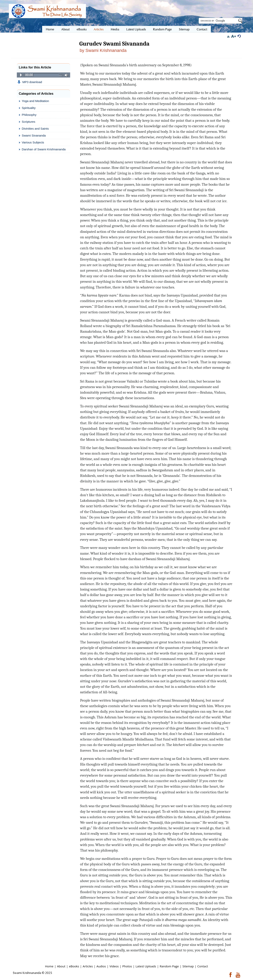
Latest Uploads (146, 966)
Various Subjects (33, 142)
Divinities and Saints (35, 129)
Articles (88, 966)
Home (49, 966)
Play (21, 75)
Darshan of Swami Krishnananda (44, 149)
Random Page (169, 966)
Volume (65, 75)
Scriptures (28, 122)
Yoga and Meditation (35, 101)
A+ (234, 36)
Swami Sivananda (34, 135)
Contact (203, 966)
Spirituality (29, 108)
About (61, 966)
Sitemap (188, 966)
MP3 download (30, 82)
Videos (114, 966)
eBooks (74, 966)
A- (229, 37)
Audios (101, 966)
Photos (127, 966)
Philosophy (29, 115)
